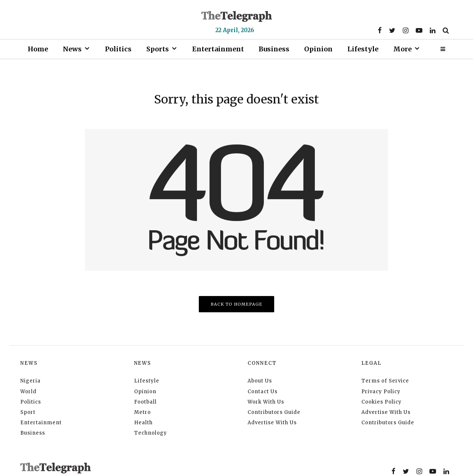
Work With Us (266, 402)
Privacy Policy (381, 392)
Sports (158, 49)
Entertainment (218, 49)
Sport (28, 412)
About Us (260, 381)
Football (145, 402)
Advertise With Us (272, 423)
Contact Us (263, 392)
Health (143, 423)
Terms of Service (385, 381)
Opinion (318, 49)
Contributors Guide (274, 412)
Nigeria (30, 381)
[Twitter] (392, 30)
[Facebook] (380, 30)
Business (274, 49)
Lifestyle (363, 49)
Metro (142, 412)
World (28, 392)
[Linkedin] (433, 30)
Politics (118, 49)
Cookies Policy (382, 402)
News (72, 49)
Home (38, 49)
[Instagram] (406, 30)
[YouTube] (419, 30)
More (402, 49)
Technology (151, 433)
